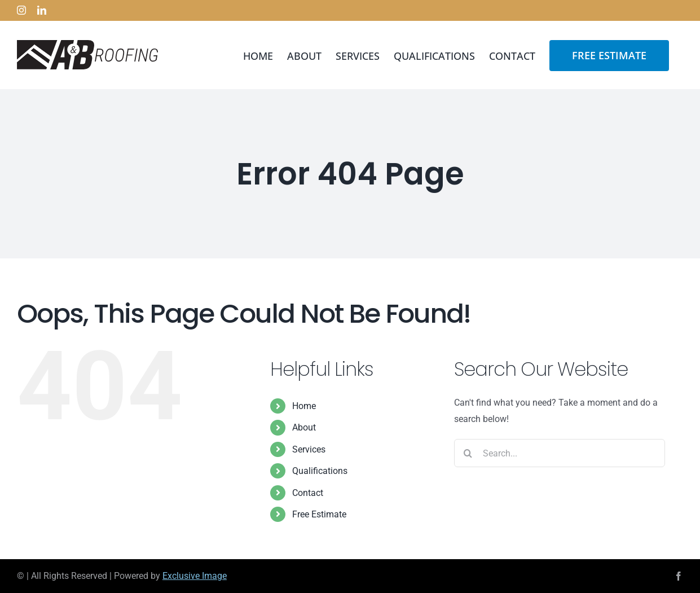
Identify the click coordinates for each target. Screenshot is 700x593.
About (304, 427)
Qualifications (320, 471)
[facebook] (679, 576)
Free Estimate (319, 514)
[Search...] (560, 453)
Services (309, 449)
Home (304, 406)
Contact (308, 493)
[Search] (468, 453)
